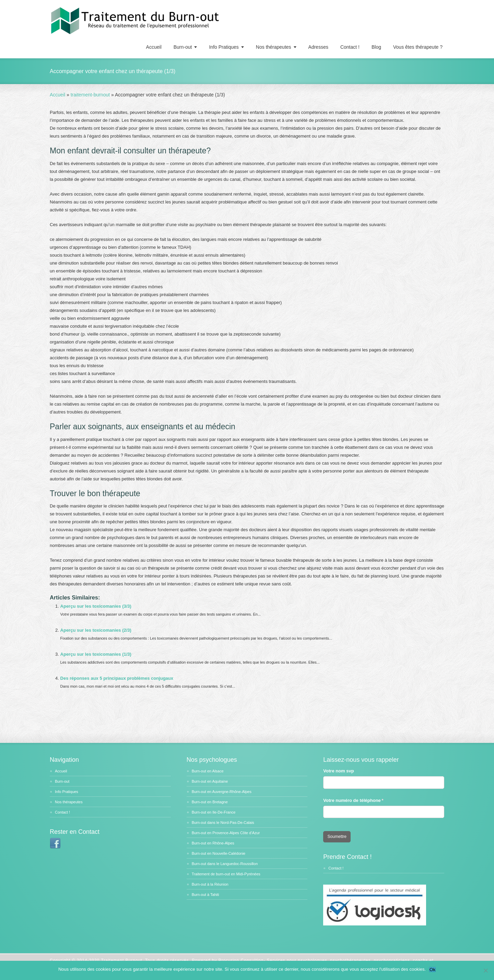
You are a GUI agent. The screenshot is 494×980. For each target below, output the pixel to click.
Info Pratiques (224, 47)
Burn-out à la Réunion (210, 884)
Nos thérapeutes (274, 47)
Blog (376, 47)
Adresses (318, 47)
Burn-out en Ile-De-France (214, 812)
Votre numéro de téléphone (360, 801)
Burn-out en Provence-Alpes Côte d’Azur (226, 833)
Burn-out (183, 47)
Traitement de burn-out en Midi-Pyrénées (226, 874)
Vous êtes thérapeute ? (418, 47)
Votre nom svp (338, 771)
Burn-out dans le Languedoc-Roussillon (225, 864)
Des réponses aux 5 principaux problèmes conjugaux (117, 678)
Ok (432, 970)
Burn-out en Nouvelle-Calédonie (219, 853)
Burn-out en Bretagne (210, 802)
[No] (485, 970)
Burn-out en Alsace (208, 771)
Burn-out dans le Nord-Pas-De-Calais (223, 822)
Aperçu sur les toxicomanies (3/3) (96, 606)
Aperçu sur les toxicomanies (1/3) (96, 654)
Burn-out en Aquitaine (210, 781)
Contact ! (350, 47)
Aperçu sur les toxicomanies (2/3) (96, 630)
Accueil (154, 47)
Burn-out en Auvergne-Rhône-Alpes (222, 792)
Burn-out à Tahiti (205, 895)
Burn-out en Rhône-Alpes (213, 843)
